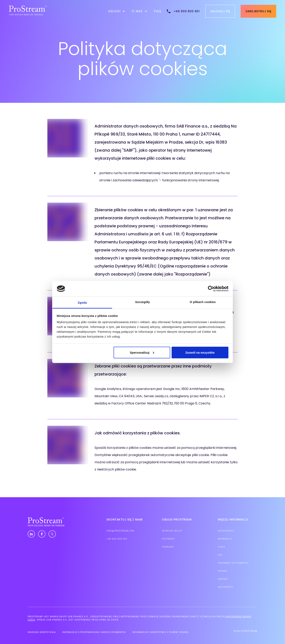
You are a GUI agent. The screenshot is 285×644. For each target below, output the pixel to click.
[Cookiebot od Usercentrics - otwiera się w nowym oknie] (211, 289)
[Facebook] (42, 534)
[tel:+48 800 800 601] (183, 11)
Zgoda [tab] (82, 303)
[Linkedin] (31, 534)
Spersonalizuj (142, 352)
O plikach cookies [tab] (203, 302)
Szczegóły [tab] (142, 302)
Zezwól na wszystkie (200, 352)
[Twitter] (52, 534)
